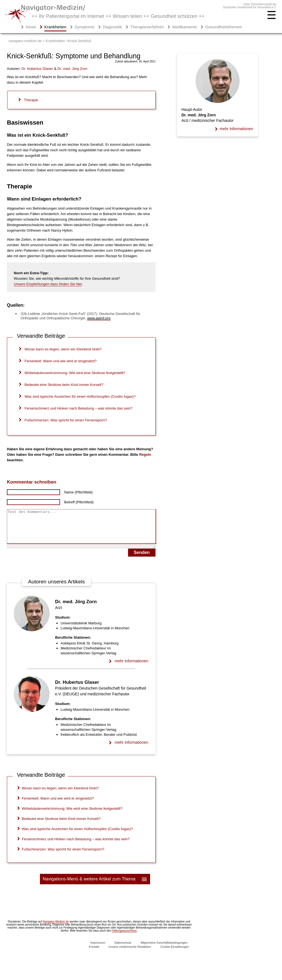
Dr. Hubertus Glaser (77, 689)
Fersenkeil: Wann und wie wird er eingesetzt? (61, 361)
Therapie (31, 100)
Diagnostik (112, 27)
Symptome (85, 27)
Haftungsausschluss (124, 937)
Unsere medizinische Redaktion (130, 953)
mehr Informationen (131, 668)
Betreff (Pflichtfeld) (79, 502)
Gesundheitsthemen (224, 27)
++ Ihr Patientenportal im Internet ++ (118, 16)
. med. (72, 69)
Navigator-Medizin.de (56, 928)
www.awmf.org (99, 318)
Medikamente (185, 27)
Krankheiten (55, 27)
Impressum (98, 949)
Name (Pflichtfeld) (78, 492)
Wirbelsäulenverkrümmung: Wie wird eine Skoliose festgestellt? (75, 373)
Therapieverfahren (147, 27)
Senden (142, 559)
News (31, 27)
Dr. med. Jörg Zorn (76, 608)
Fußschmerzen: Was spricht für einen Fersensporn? (66, 420)
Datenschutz (123, 949)
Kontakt (94, 953)
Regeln (145, 455)
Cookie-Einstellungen (175, 953)
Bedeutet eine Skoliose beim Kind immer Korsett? (64, 385)
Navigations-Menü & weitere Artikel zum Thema (95, 886)
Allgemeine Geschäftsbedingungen (164, 949)
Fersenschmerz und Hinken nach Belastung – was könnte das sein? (78, 408)
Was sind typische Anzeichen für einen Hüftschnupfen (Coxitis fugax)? (80, 396)
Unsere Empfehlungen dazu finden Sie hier (48, 284)
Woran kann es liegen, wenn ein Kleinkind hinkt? (63, 349)
